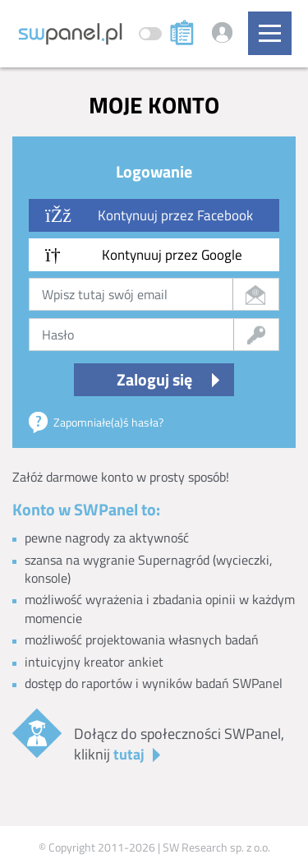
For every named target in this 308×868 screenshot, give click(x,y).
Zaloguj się (154, 379)
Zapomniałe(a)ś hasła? (108, 422)
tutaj (129, 754)
